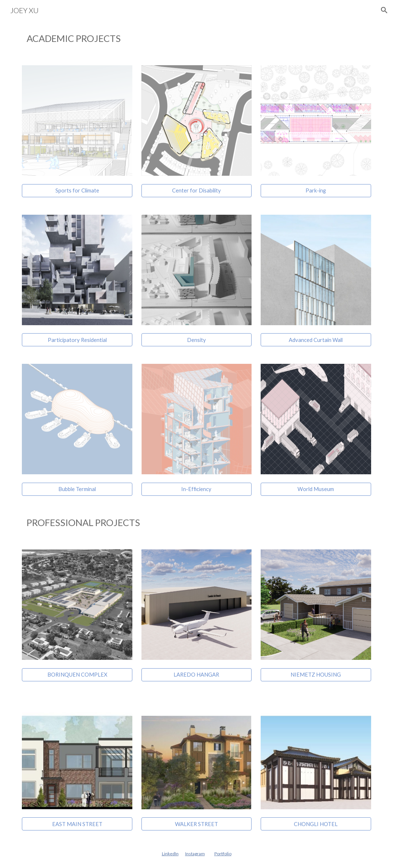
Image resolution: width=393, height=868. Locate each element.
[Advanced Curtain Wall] (316, 340)
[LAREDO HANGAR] (197, 675)
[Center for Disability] (197, 191)
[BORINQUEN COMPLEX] (77, 675)
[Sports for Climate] (77, 191)
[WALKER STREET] (197, 824)
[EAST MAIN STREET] (77, 824)
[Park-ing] (316, 191)
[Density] (197, 340)
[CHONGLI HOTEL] (316, 824)
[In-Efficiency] (197, 489)
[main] (196, 38)
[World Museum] (316, 489)
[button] (384, 10)
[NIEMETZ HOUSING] (316, 675)
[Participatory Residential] (77, 340)
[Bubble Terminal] (77, 489)
